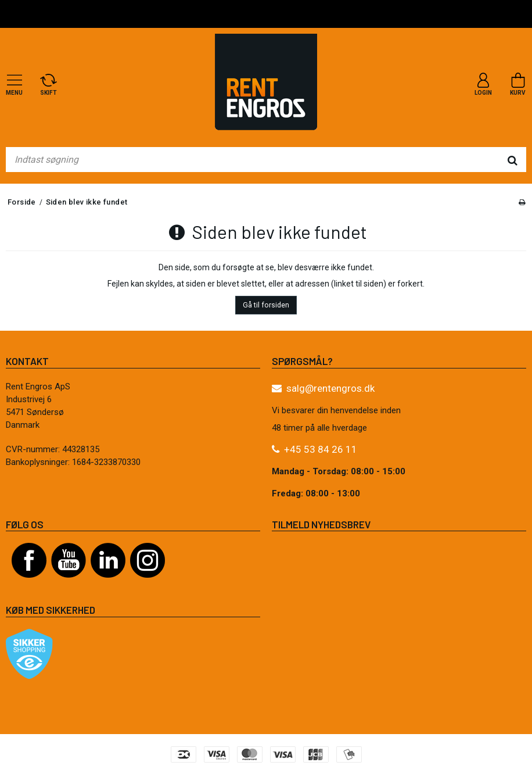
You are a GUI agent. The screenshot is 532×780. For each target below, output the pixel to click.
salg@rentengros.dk (330, 388)
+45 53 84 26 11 (321, 449)
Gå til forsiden (266, 305)
